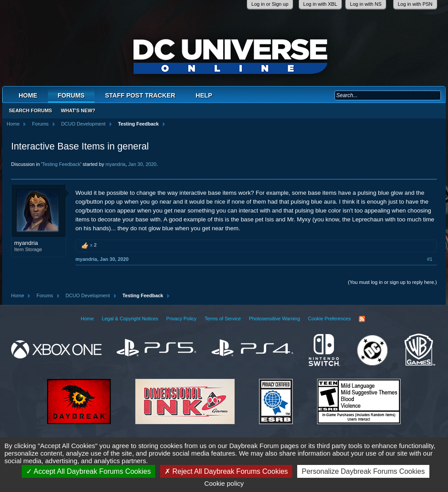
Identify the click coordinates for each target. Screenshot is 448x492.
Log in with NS (366, 4)
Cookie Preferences (329, 319)
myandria (116, 164)
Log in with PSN (415, 4)
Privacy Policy (181, 319)
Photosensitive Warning (274, 319)
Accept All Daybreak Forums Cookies (88, 471)
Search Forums (30, 110)
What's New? (78, 110)
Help (204, 95)
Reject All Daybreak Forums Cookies (226, 471)
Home (28, 95)
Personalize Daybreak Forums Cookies (363, 471)
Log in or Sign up (270, 4)
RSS (362, 319)
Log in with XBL (320, 4)
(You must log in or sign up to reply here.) (392, 282)
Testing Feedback (61, 164)
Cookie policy (224, 483)
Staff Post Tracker (140, 95)
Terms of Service (223, 319)
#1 (430, 259)
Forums (71, 95)
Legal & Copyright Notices (130, 319)
